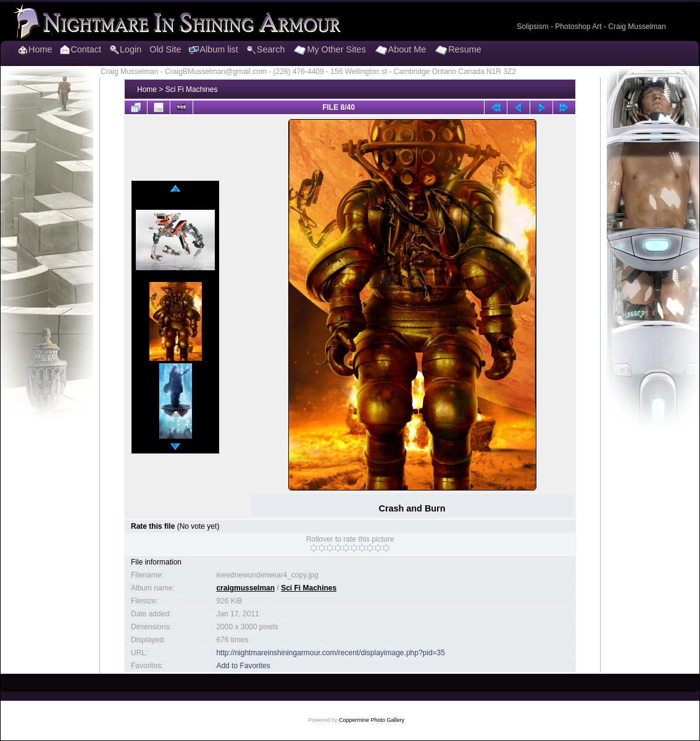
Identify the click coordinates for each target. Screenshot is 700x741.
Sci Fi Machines (192, 89)
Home (147, 89)
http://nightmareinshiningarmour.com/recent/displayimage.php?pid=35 (331, 653)
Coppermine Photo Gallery (372, 720)
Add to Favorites (243, 666)
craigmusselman (245, 588)
